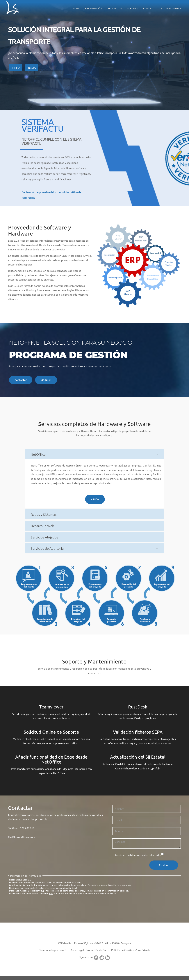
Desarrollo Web (42, 526)
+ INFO (95, 499)
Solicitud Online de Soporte (51, 732)
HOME (76, 8)
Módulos (47, 380)
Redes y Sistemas (44, 514)
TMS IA (32, 68)
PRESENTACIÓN (94, 8)
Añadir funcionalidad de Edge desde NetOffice (51, 759)
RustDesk (138, 707)
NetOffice (38, 454)
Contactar (21, 380)
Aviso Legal (77, 950)
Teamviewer (51, 707)
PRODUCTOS (115, 8)
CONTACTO (149, 8)
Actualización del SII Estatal (138, 757)
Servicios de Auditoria (47, 548)
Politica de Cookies (122, 950)
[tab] (94, 454)
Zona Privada (143, 950)
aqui (51, 893)
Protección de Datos (98, 950)
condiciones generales (137, 855)
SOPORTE (132, 8)
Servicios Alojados (44, 537)
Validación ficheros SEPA (138, 732)
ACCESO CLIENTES (171, 8)
